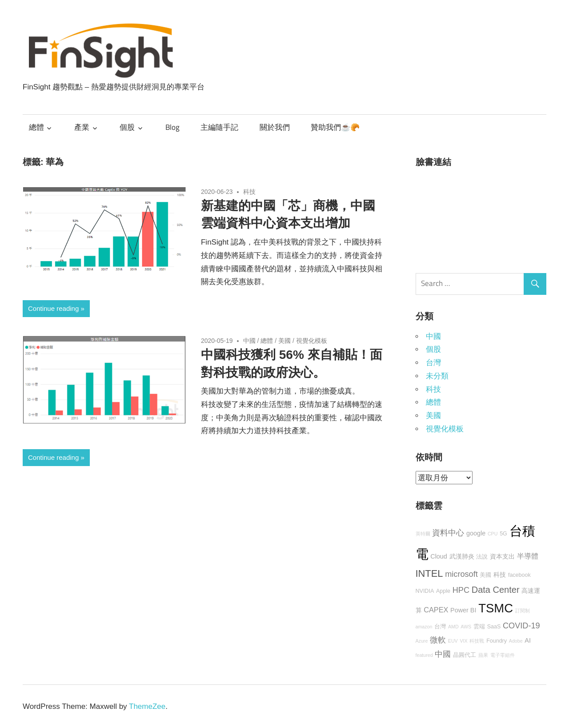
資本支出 (502, 556)
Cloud (439, 556)
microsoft (461, 574)
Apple (443, 591)
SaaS (494, 627)
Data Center (496, 590)
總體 (36, 127)
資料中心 (448, 533)
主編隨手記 (219, 127)
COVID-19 (521, 626)
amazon (424, 627)
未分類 (437, 376)
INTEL (429, 573)
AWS (466, 627)
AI (528, 640)
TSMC (496, 608)
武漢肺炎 (462, 556)
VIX (463, 641)
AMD (453, 627)
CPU (493, 534)
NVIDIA (425, 591)
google (476, 533)
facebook (519, 575)
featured (424, 655)
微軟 (438, 640)
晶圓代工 (465, 655)
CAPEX (436, 610)
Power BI (463, 610)
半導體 (528, 556)
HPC (461, 590)
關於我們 (275, 127)
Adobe (516, 641)
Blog (172, 127)
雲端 (479, 627)
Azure (422, 641)
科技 (249, 192)
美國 (284, 341)
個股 (127, 127)
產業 (82, 127)
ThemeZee (147, 706)
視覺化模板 (312, 341)
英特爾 (423, 534)
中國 (249, 341)
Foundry (497, 641)
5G (503, 534)
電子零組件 (503, 655)
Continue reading (53, 308)
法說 (482, 557)
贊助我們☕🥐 (335, 127)
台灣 (433, 363)
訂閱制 (523, 611)
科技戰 (477, 641)
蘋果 (483, 655)
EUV (453, 641)
